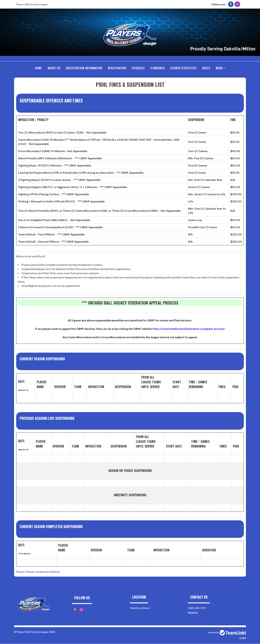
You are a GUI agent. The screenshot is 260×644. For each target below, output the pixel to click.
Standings (158, 68)
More (219, 68)
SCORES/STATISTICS (183, 68)
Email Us (193, 612)
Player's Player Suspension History (38, 572)
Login (243, 638)
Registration (117, 68)
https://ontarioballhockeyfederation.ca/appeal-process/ (189, 329)
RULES (206, 68)
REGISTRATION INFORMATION (84, 68)
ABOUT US (54, 68)
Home (38, 68)
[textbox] (130, 327)
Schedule (138, 68)
